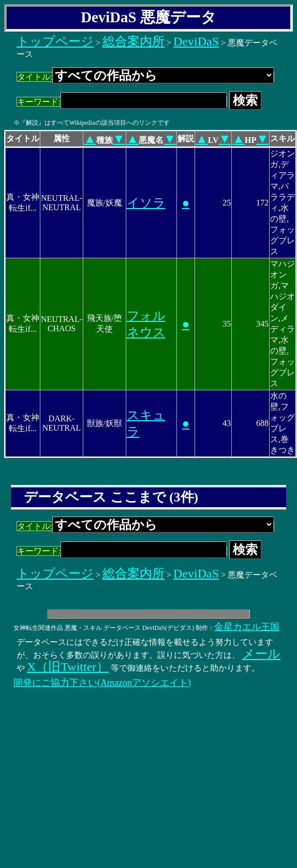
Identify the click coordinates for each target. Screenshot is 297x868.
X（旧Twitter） (68, 667)
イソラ (146, 203)
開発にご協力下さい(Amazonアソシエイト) (102, 683)
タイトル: (145, 77)
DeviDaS (196, 41)
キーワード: (122, 102)
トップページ (55, 41)
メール (261, 654)
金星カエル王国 (247, 627)
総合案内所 (133, 41)
